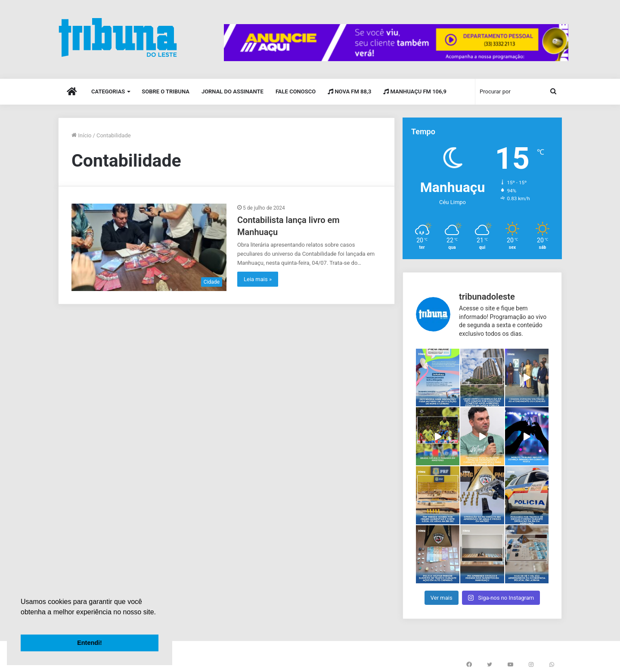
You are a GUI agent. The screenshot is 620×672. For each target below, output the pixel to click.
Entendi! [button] (90, 643)
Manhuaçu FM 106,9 (415, 91)
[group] (396, 43)
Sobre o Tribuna (166, 91)
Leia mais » (258, 279)
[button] (22, 623)
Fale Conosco (296, 91)
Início (82, 135)
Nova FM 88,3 (349, 91)
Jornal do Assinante (232, 91)
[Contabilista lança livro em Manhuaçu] (149, 247)
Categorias (108, 91)
